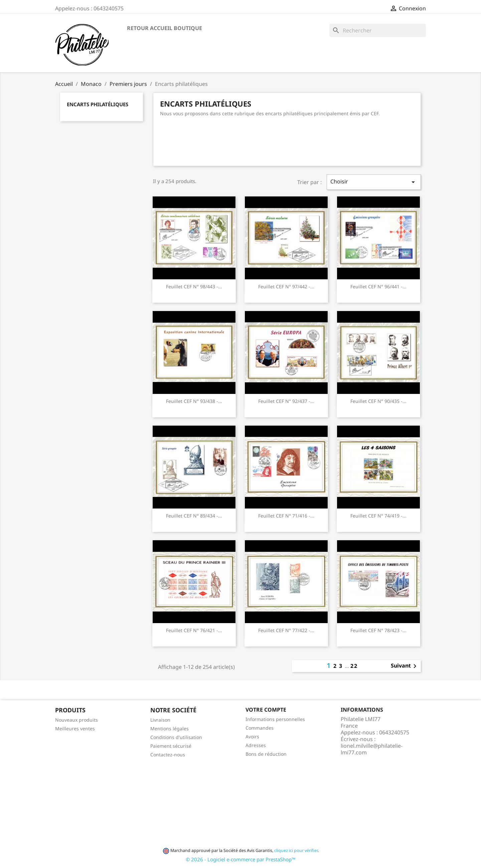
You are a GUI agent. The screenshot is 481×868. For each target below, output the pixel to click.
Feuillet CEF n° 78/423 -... (378, 630)
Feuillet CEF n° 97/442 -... (286, 286)
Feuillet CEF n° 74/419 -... (378, 516)
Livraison (160, 720)
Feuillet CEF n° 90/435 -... (378, 401)
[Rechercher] (378, 30)
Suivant (405, 666)
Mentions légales (170, 729)
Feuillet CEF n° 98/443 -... (194, 286)
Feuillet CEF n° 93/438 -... (194, 401)
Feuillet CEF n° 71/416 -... (286, 516)
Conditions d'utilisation (176, 737)
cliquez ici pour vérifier (296, 850)
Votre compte (266, 710)
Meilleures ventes (75, 729)
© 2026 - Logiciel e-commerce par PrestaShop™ (241, 859)
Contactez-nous (168, 755)
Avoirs (252, 737)
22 (354, 666)
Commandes (260, 728)
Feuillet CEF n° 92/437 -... (286, 401)
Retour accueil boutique (165, 28)
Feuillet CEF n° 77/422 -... (286, 630)
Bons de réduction (266, 754)
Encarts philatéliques (98, 104)
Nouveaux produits (76, 720)
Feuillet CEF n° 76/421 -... (194, 630)
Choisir (374, 182)
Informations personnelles (275, 719)
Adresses (256, 745)
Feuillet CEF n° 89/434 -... (194, 516)
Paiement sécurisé (171, 746)
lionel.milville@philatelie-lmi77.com (372, 749)
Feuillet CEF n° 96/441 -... (378, 286)
